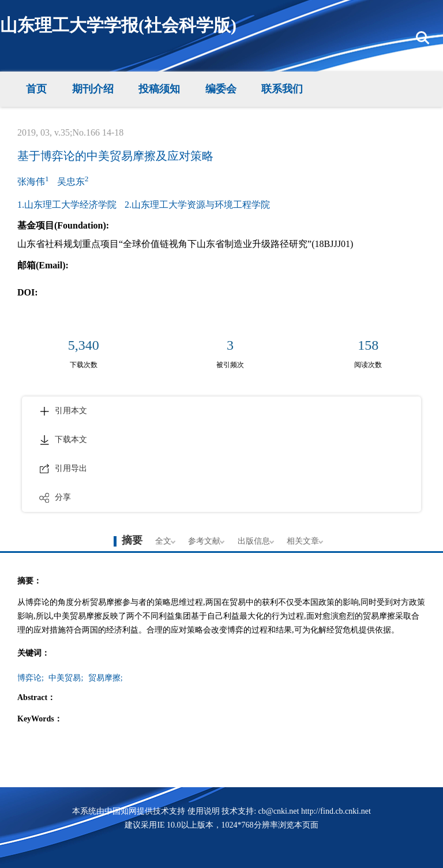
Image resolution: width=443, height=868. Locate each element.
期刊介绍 (93, 89)
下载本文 (63, 440)
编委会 (221, 89)
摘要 (132, 540)
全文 (163, 541)
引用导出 (63, 469)
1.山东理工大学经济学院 (67, 205)
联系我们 (282, 89)
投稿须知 (159, 89)
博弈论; (31, 678)
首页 (36, 89)
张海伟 (33, 180)
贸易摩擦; (106, 678)
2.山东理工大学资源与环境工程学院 (197, 205)
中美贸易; (66, 678)
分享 (55, 497)
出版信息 (254, 541)
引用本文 (63, 411)
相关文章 (303, 541)
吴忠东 (73, 180)
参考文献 (204, 541)
